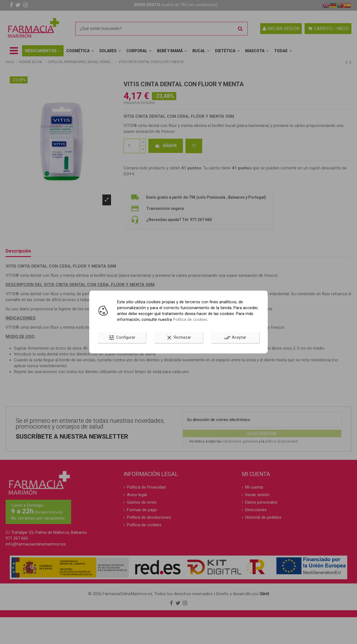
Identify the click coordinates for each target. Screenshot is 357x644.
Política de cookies (190, 319)
